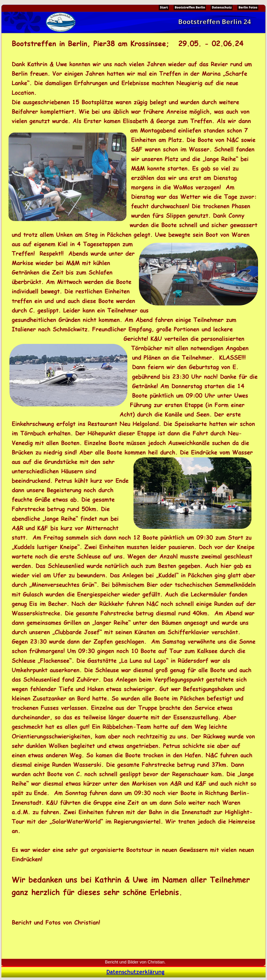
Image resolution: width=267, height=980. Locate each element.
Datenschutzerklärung (135, 972)
